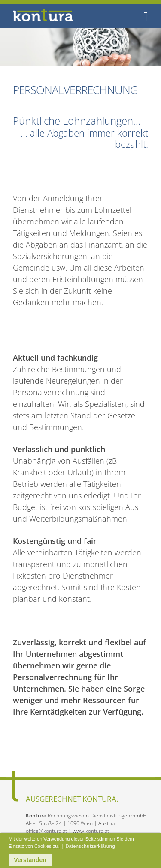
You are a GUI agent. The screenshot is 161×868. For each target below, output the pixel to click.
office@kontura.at (46, 831)
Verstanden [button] (30, 860)
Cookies (43, 846)
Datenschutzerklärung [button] (90, 846)
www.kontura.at (91, 831)
